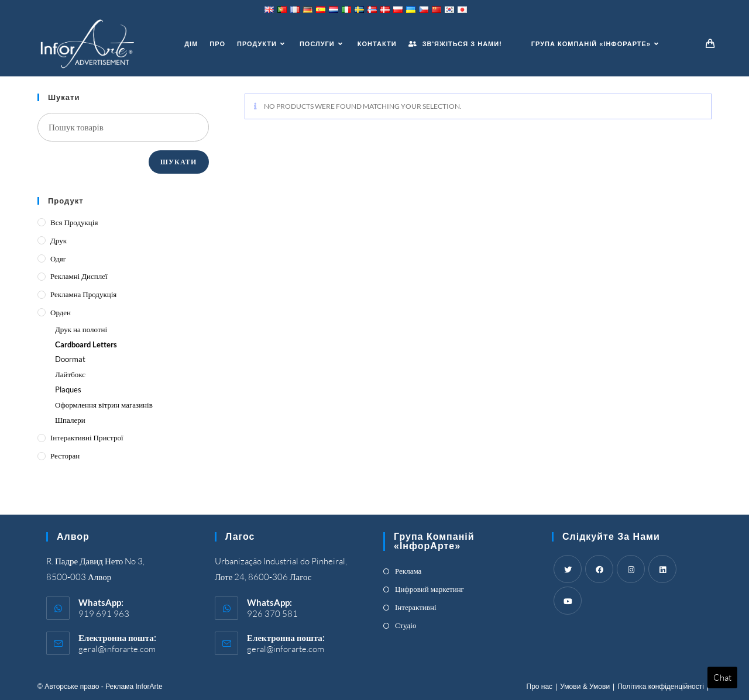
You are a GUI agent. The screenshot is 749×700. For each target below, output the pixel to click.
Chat (722, 677)
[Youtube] (568, 601)
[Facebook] (599, 569)
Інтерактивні (416, 607)
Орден (61, 312)
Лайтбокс (70, 374)
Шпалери (70, 420)
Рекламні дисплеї (79, 276)
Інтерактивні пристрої (87, 437)
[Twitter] (568, 569)
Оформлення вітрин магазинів (104, 405)
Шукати (179, 162)
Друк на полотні (81, 329)
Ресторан (65, 456)
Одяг (58, 258)
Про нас (540, 687)
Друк (59, 240)
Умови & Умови (585, 687)
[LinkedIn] (662, 569)
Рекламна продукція (83, 294)
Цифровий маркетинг (430, 589)
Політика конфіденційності (661, 687)
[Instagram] (631, 569)
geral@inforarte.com (117, 649)
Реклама (408, 571)
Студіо (406, 625)
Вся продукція (74, 222)
